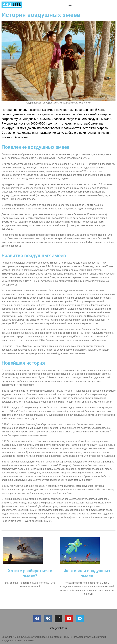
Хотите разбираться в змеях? (30, 573)
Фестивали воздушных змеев (87, 573)
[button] (70, 4)
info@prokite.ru (58, 628)
